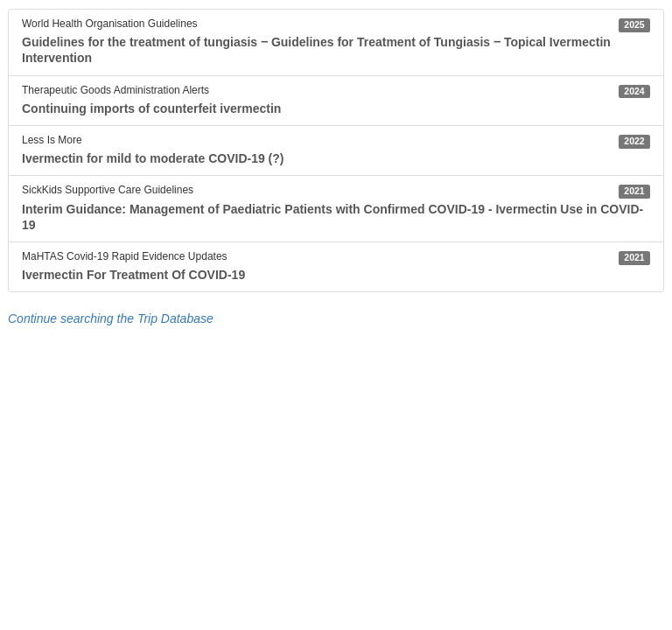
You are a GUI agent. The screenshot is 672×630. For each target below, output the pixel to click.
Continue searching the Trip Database (111, 318)
